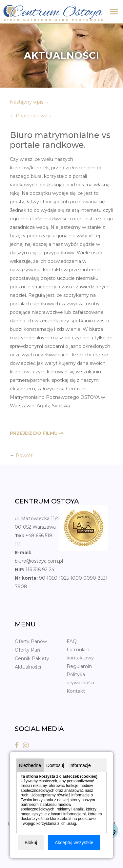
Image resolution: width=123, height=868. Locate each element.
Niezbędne (30, 765)
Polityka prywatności (80, 679)
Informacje (80, 765)
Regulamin (79, 666)
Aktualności (28, 667)
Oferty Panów (31, 641)
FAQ (72, 641)
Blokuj (31, 842)
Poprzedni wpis (33, 116)
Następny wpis (27, 102)
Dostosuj (55, 765)
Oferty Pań (27, 650)
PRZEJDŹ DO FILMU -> (37, 433)
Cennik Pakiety (32, 658)
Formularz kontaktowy (80, 654)
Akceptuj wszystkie (74, 842)
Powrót (24, 455)
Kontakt (76, 691)
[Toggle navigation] (114, 12)
